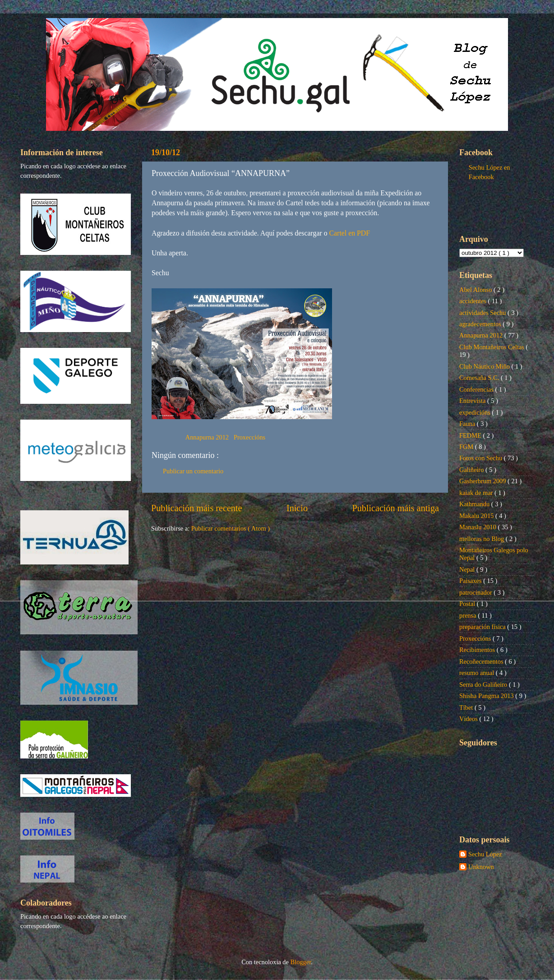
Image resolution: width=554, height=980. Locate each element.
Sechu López (485, 854)
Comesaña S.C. (480, 378)
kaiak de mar (477, 493)
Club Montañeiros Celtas (493, 347)
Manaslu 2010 (479, 527)
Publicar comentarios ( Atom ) (231, 528)
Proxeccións (249, 437)
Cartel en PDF (350, 233)
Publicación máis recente (196, 508)
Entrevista (473, 401)
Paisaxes (471, 581)
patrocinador (476, 592)
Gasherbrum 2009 (483, 481)
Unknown (481, 867)
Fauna (468, 424)
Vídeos (469, 719)
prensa (469, 615)
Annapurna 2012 (208, 437)
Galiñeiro (472, 470)
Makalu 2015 (477, 516)
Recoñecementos (482, 661)
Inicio (297, 508)
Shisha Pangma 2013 (487, 696)
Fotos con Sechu (482, 458)
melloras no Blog (482, 539)
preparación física (483, 627)
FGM (467, 447)
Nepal (468, 569)
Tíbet (467, 707)
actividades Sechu (483, 313)
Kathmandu (475, 504)
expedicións (476, 412)
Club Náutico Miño (485, 366)
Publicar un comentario (193, 471)
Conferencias (477, 389)
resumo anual (478, 673)
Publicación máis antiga (395, 508)
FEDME (471, 435)
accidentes (474, 301)
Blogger (301, 962)
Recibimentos (478, 650)
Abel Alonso (476, 290)
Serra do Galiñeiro (484, 684)
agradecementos (481, 324)
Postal (468, 604)
